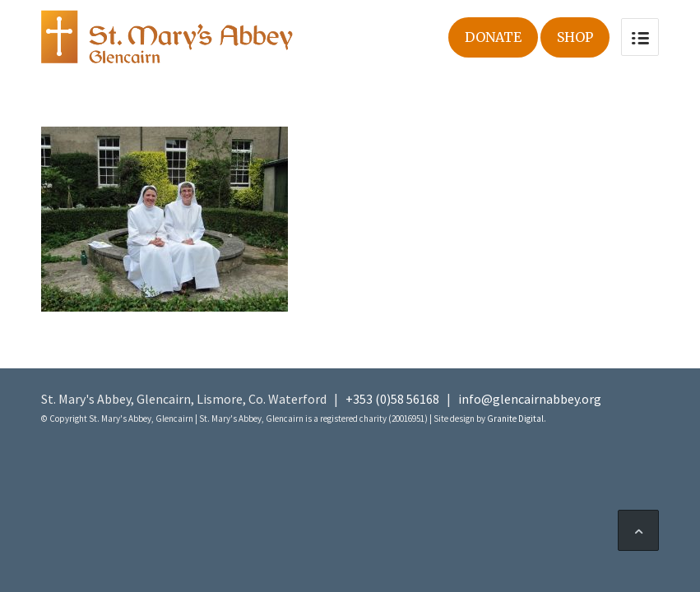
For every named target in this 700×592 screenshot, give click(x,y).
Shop (575, 37)
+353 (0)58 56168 (392, 399)
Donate (493, 37)
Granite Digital (515, 419)
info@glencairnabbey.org (530, 399)
